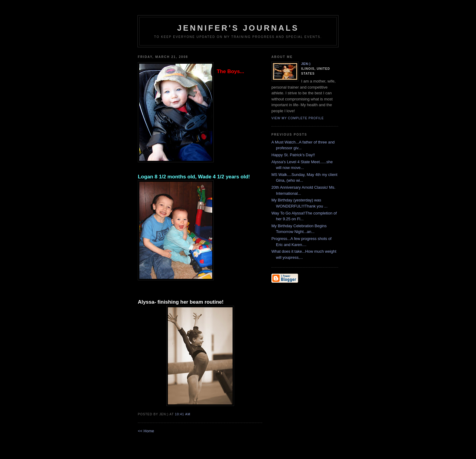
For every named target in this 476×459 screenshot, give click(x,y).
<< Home (146, 431)
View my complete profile (298, 118)
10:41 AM (183, 414)
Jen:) (306, 64)
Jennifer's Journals (238, 28)
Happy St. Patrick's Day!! (293, 155)
